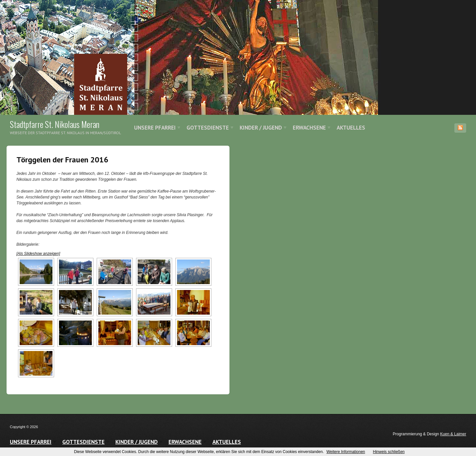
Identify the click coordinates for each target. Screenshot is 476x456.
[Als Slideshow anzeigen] (38, 254)
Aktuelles (351, 128)
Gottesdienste (208, 128)
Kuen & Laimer (453, 434)
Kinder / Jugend (261, 128)
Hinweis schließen (389, 452)
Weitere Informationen (346, 452)
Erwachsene (309, 128)
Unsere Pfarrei (155, 128)
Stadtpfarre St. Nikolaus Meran (55, 124)
